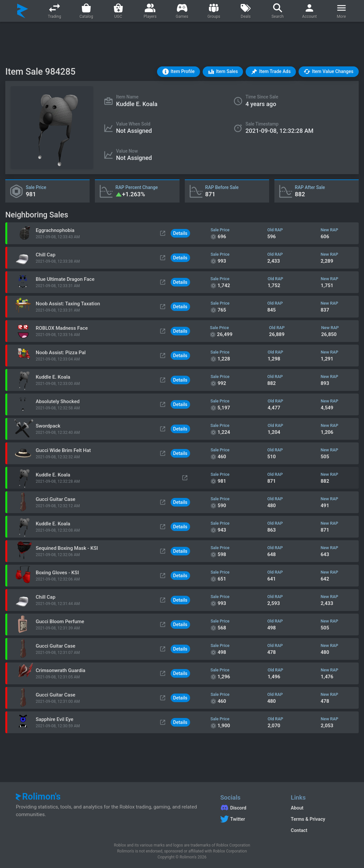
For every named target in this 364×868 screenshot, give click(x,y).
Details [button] (180, 233)
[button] (178, 72)
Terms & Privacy (308, 819)
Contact (299, 830)
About (297, 808)
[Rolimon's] (23, 11)
